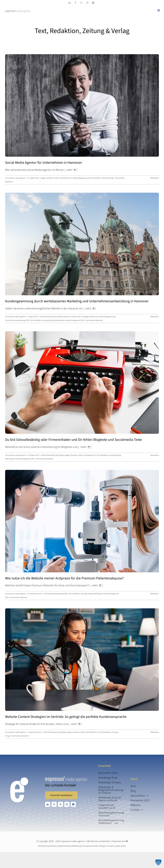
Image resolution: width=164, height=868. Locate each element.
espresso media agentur (17, 178)
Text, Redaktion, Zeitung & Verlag (102, 178)
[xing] (73, 804)
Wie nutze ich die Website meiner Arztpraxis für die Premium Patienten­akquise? (64, 578)
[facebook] (54, 804)
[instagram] (67, 804)
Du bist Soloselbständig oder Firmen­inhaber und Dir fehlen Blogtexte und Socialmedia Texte (73, 440)
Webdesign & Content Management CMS (69, 320)
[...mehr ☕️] (70, 170)
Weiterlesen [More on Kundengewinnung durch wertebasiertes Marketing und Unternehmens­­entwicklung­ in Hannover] (155, 317)
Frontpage (85, 317)
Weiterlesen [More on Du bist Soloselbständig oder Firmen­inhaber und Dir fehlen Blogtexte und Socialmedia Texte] (155, 455)
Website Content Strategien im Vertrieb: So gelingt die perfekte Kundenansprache (66, 717)
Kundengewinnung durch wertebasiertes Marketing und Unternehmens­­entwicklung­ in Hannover (77, 301)
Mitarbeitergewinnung (81, 178)
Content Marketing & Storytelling (51, 317)
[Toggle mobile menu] (159, 10)
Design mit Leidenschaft (72, 317)
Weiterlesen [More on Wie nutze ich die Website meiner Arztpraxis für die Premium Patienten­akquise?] (155, 594)
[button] (158, 862)
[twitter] (60, 804)
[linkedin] (48, 804)
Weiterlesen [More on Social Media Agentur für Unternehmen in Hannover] (155, 178)
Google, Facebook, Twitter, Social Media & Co (56, 178)
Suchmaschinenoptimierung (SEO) (17, 320)
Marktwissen (94, 317)
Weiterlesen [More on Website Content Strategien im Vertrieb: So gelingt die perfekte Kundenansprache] (155, 732)
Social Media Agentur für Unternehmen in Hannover (44, 163)
